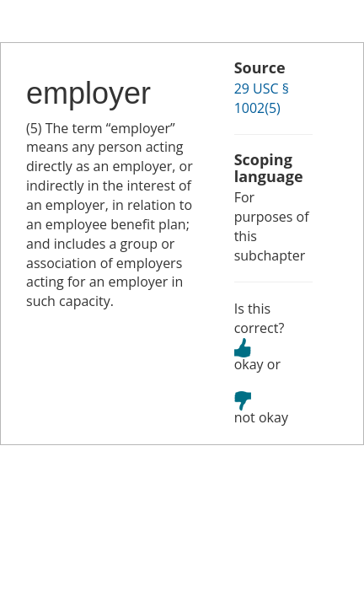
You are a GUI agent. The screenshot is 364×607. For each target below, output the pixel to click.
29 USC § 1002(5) (262, 98)
